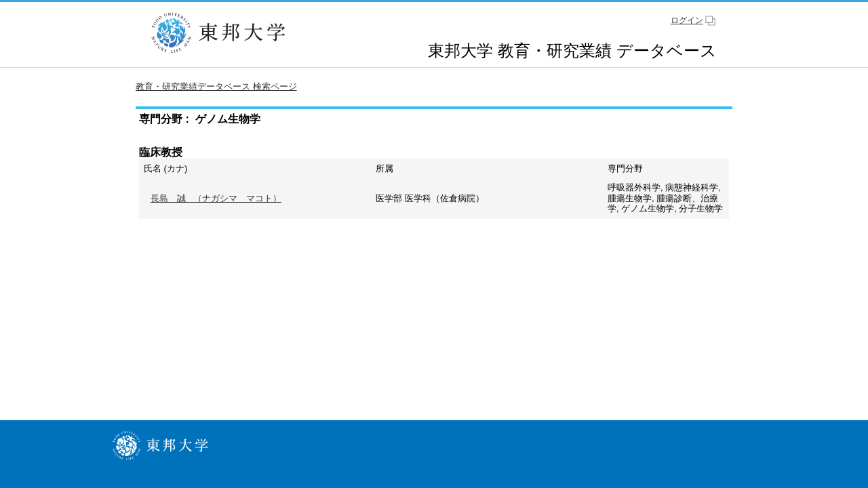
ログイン (687, 20)
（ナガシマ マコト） (216, 198)
